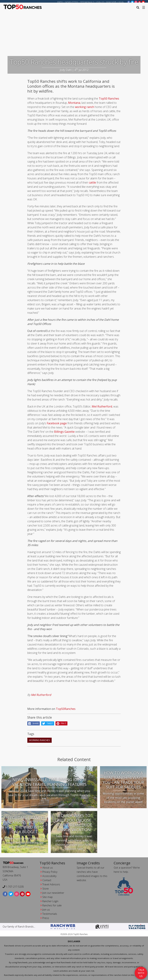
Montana (74, 104)
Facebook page (57, 425)
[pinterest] (140, 2)
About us (48, 868)
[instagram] (136, 2)
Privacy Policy (50, 872)
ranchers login (115, 2)
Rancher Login (50, 901)
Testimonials (87, 2)
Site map (48, 897)
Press (60, 2)
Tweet (48, 725)
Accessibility (49, 876)
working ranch (85, 108)
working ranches (39, 742)
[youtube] (143, 2)
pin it (61, 725)
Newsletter (72, 2)
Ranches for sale (52, 905)
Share (34, 725)
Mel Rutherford (102, 408)
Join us (100, 2)
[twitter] (132, 2)
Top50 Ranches (109, 100)
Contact (47, 880)
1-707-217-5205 (13, 887)
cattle (92, 184)
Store (46, 889)
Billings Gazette (65, 433)
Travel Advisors (51, 884)
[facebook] (129, 2)
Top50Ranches (66, 710)
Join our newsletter (53, 893)
